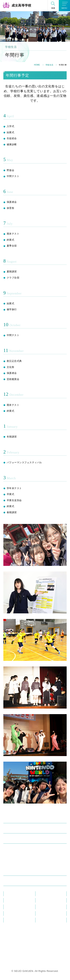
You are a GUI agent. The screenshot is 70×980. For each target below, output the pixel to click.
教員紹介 (10, 894)
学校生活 (49, 65)
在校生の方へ (45, 907)
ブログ (41, 900)
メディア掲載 (13, 907)
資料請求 (10, 920)
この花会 (10, 913)
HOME (37, 65)
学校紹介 (11, 819)
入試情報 (11, 882)
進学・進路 (13, 871)
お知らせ (10, 900)
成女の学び (13, 829)
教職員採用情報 (46, 913)
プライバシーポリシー (50, 920)
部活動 (9, 861)
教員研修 (42, 894)
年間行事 (10, 848)
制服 (8, 854)
